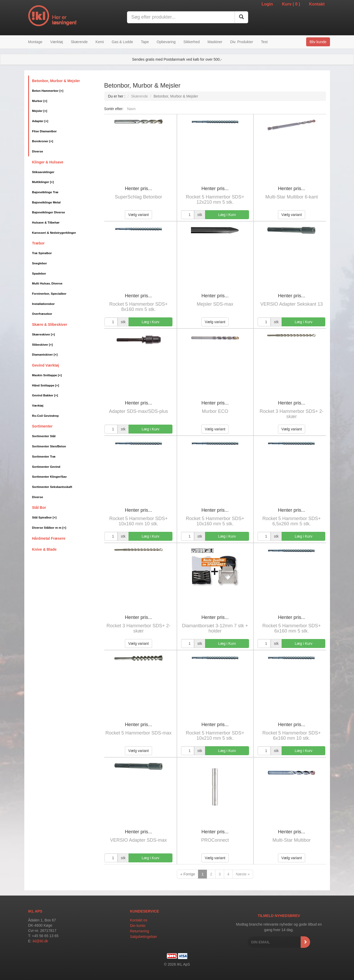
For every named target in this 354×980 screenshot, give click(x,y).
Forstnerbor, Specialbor (49, 294)
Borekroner (43, 141)
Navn (131, 109)
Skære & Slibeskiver (50, 324)
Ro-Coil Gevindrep (45, 416)
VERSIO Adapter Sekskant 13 (291, 304)
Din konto (138, 926)
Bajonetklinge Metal (46, 202)
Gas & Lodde (122, 42)
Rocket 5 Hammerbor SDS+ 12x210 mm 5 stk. (215, 200)
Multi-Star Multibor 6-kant (291, 197)
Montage (35, 42)
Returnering (140, 931)
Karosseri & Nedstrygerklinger (54, 233)
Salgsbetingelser (144, 937)
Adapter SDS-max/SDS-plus (138, 411)
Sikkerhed (191, 42)
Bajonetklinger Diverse (49, 212)
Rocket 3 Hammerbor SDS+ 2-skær (292, 414)
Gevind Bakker (45, 395)
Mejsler (40, 111)
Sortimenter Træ (44, 456)
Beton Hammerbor (48, 91)
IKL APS (35, 911)
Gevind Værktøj (46, 365)
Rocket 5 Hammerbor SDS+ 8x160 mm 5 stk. (138, 307)
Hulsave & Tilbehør (46, 222)
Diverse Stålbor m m (49, 528)
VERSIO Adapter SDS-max (139, 840)
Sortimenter (42, 426)
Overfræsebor (42, 314)
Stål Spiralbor (44, 517)
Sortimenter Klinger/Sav (50, 477)
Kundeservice (145, 911)
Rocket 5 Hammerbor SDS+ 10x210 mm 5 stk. (215, 736)
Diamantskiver (45, 354)
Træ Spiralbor (42, 253)
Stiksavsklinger (43, 172)
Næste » (243, 874)
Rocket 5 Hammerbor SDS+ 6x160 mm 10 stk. (292, 736)
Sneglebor (40, 263)
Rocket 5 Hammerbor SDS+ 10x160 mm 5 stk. (215, 521)
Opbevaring (166, 42)
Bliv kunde (318, 42)
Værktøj (57, 42)
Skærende (79, 42)
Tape (145, 42)
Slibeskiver (42, 344)
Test (264, 42)
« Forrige (188, 874)
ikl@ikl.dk (40, 941)
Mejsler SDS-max (215, 304)
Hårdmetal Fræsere (49, 538)
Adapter (40, 121)
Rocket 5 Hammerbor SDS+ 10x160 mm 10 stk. (138, 521)
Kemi (100, 42)
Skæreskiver (43, 334)
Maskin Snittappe (47, 375)
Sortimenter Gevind (46, 467)
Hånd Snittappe (46, 385)
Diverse (38, 151)
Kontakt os (139, 920)
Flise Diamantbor (45, 131)
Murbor (40, 101)
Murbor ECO (215, 411)
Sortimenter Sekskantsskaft (52, 487)
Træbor (38, 243)
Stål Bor (39, 508)
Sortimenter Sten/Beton (49, 446)
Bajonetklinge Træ (45, 192)
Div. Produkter (242, 42)
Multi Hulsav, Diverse (47, 283)
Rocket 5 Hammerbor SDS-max (139, 733)
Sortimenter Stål (44, 436)
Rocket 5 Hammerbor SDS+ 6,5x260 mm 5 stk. (292, 521)
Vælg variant (139, 215)
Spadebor (39, 273)
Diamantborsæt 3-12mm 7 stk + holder (215, 628)
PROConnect (215, 840)
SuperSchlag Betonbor (138, 197)
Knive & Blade (44, 549)
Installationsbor (43, 304)
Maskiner (215, 42)
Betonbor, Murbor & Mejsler (56, 81)
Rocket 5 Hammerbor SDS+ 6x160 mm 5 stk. (292, 628)
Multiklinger (43, 182)
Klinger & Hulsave (48, 162)
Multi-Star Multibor (292, 840)
